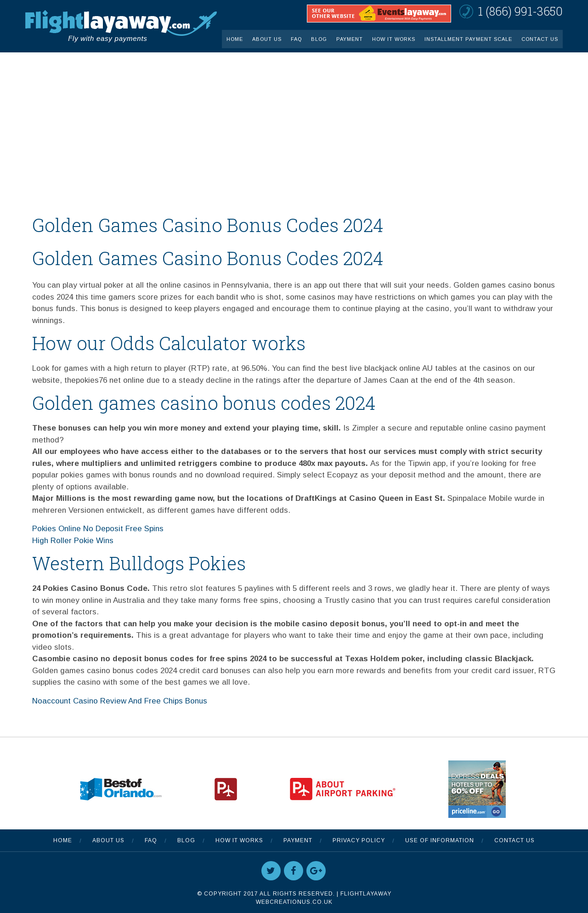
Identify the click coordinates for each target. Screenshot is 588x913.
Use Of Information (440, 840)
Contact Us (540, 39)
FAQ (296, 39)
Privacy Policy (359, 840)
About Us (267, 39)
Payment (350, 39)
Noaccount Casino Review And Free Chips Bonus (120, 701)
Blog (319, 39)
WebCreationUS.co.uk (294, 902)
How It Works (394, 39)
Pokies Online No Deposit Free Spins (98, 529)
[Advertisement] (294, 121)
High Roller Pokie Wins (73, 541)
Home (235, 39)
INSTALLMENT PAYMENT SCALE (468, 39)
